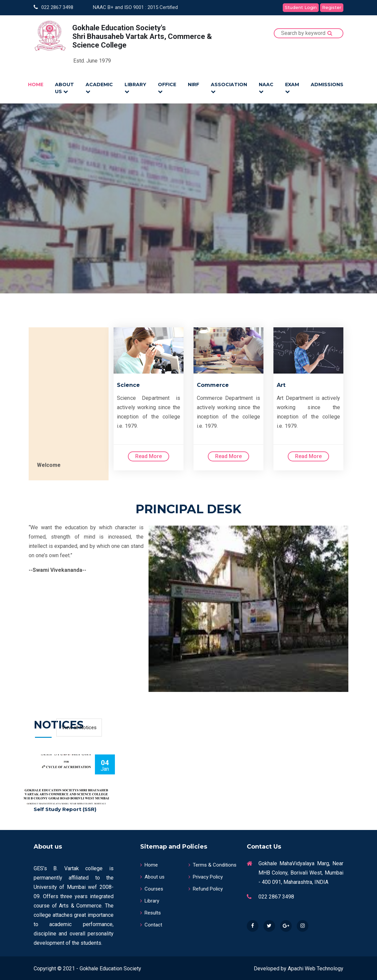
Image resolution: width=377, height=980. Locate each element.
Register (332, 7)
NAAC (266, 88)
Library (150, 899)
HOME (36, 84)
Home (149, 864)
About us (152, 876)
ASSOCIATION (229, 88)
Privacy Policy (206, 876)
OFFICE (167, 88)
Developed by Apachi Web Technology (299, 967)
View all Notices (79, 726)
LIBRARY (135, 88)
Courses (152, 888)
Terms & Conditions (212, 864)
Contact (151, 923)
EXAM (292, 88)
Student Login (301, 7)
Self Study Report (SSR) (65, 808)
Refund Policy (206, 888)
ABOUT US (64, 88)
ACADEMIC (99, 88)
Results (151, 911)
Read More (149, 455)
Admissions (327, 84)
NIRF (193, 84)
